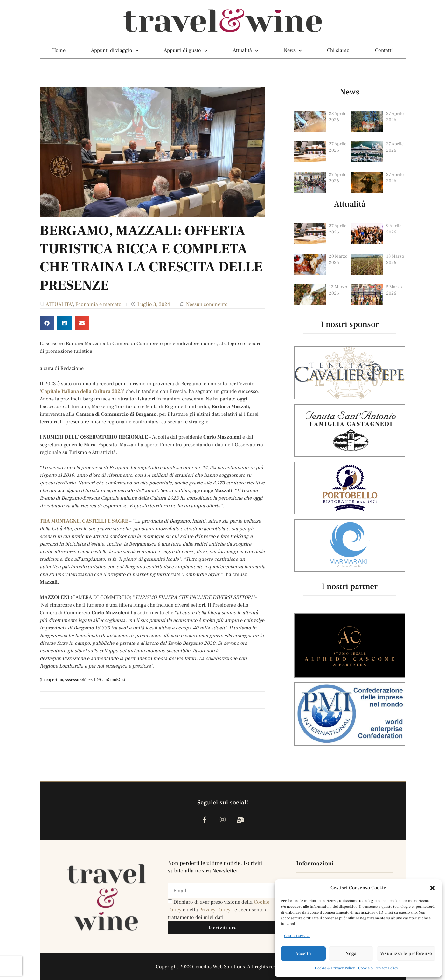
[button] (432, 888)
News (293, 50)
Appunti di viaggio (115, 50)
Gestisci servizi (297, 936)
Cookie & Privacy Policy (335, 968)
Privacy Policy (216, 910)
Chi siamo (338, 50)
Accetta (303, 953)
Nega (351, 953)
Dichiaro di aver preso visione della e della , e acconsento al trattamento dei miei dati (219, 910)
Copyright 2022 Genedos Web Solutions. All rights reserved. (222, 967)
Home (59, 50)
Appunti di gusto (186, 50)
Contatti (384, 50)
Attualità (246, 50)
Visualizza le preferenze (406, 953)
